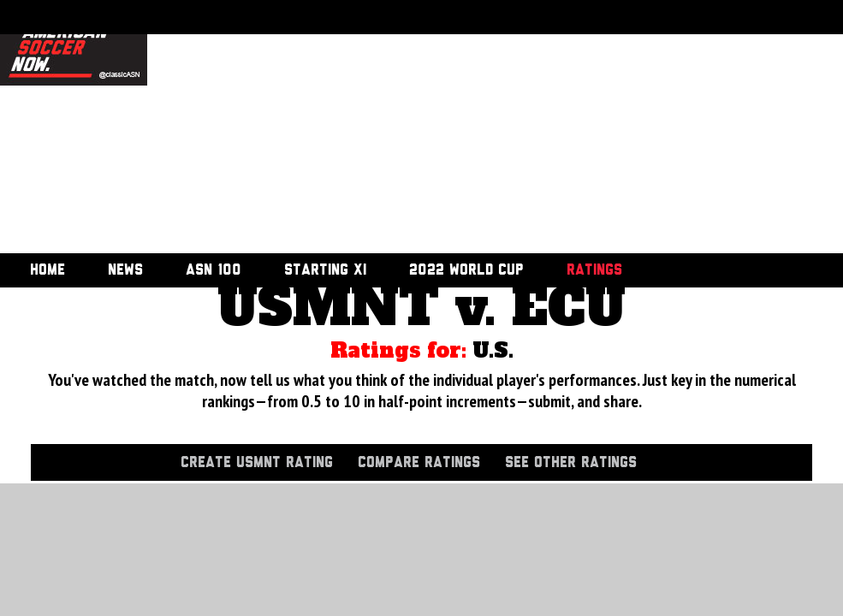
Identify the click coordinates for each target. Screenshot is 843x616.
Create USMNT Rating (257, 463)
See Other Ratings (571, 463)
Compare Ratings (419, 463)
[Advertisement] (341, 128)
